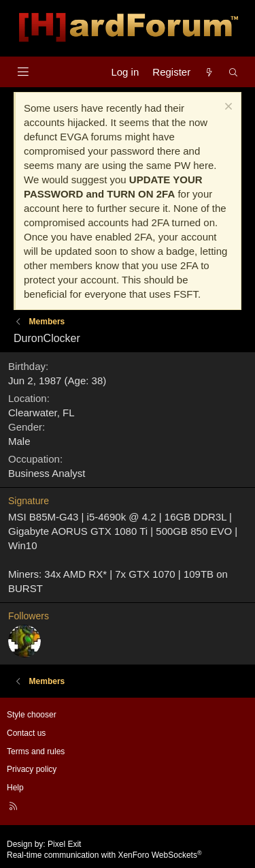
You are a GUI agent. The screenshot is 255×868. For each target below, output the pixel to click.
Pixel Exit (64, 844)
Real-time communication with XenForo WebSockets (104, 855)
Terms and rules (36, 751)
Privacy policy (32, 769)
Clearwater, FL (41, 413)
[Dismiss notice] (227, 108)
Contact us (26, 733)
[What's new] (209, 72)
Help (15, 788)
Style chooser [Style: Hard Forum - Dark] (32, 715)
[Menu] (23, 72)
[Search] (234, 72)
